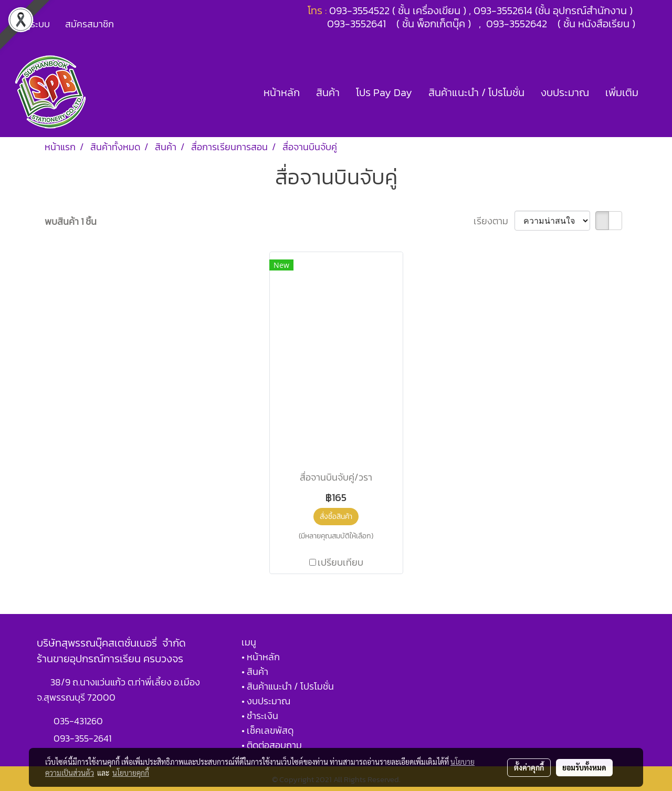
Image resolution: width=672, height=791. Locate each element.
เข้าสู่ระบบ (31, 24)
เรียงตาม (494, 221)
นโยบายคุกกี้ (131, 773)
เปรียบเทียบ (340, 562)
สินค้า (328, 92)
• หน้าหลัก (261, 657)
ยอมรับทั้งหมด (584, 767)
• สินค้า (255, 672)
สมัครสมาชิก (90, 24)
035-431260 (79, 721)
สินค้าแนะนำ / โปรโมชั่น (476, 92)
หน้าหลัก (282, 92)
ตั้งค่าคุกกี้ (529, 767)
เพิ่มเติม (622, 92)
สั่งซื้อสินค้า (336, 517)
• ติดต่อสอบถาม (272, 745)
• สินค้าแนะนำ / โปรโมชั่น (288, 686)
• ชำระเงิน (260, 716)
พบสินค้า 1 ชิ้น (71, 221)
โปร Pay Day (384, 92)
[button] (656, 92)
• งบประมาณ (266, 701)
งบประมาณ (565, 92)
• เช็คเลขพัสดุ (267, 730)
